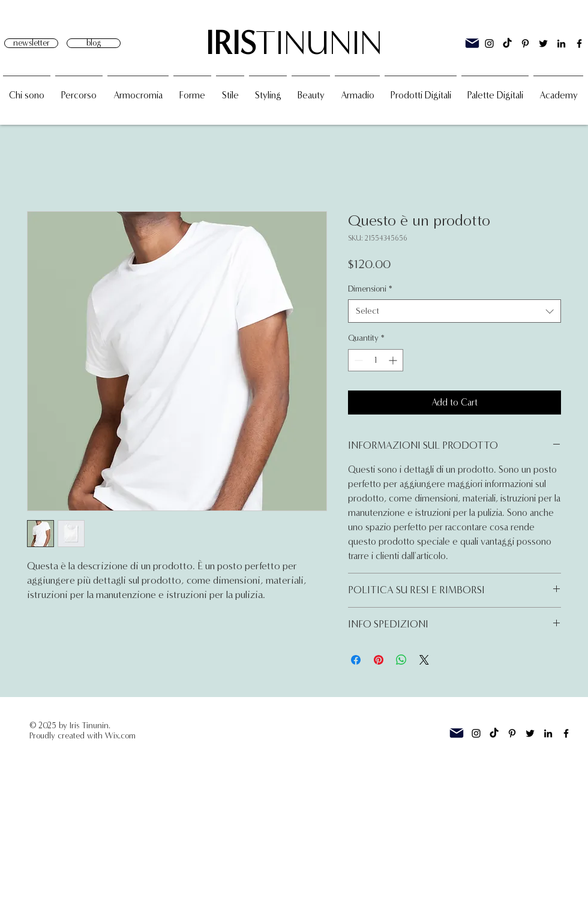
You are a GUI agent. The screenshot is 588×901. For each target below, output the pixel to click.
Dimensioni (370, 289)
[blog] (94, 43)
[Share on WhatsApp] (401, 660)
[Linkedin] (561, 43)
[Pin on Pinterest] (379, 660)
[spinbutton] (376, 360)
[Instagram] (489, 43)
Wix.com (120, 736)
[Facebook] (579, 43)
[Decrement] (357, 360)
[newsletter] (31, 43)
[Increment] (394, 360)
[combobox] (454, 311)
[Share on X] (424, 660)
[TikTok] (507, 43)
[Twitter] (543, 43)
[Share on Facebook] (356, 660)
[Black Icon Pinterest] (525, 43)
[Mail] (472, 43)
